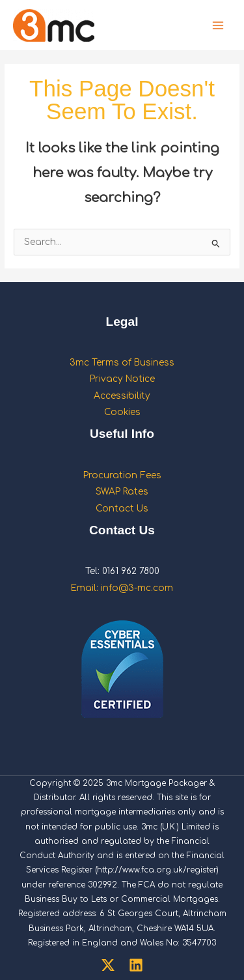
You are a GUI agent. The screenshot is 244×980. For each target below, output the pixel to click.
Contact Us (122, 509)
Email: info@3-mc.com (122, 588)
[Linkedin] (136, 965)
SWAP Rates (122, 492)
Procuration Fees (122, 475)
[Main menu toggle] (218, 25)
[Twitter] (108, 965)
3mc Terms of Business (122, 363)
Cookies (122, 412)
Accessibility (122, 396)
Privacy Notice (122, 379)
